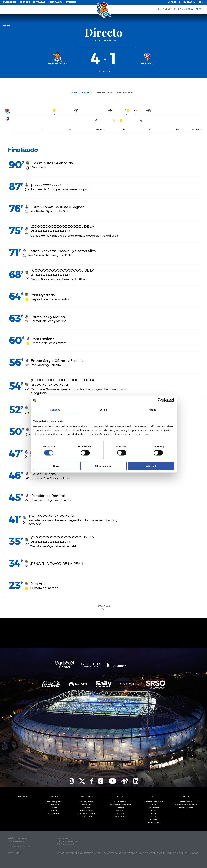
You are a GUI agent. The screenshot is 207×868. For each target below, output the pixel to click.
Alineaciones (124, 93)
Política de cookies (66, 844)
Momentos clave (81, 93)
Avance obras (186, 808)
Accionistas (153, 808)
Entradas (39, 2)
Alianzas (120, 811)
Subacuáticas (87, 811)
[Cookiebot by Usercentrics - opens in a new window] (160, 400)
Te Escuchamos (153, 823)
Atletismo (87, 805)
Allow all (151, 466)
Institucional (120, 802)
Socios (153, 805)
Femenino (54, 805)
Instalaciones (120, 817)
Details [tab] (104, 410)
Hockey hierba (87, 802)
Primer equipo (54, 802)
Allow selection (103, 466)
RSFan (153, 811)
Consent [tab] (55, 410)
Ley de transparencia (120, 805)
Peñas (153, 814)
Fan (153, 797)
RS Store (25, 2)
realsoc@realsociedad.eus (22, 846)
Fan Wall (153, 820)
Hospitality (55, 2)
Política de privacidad (68, 841)
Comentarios (104, 93)
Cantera (54, 811)
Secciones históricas (87, 814)
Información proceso (186, 805)
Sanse (54, 808)
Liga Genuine (54, 814)
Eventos (71, 2)
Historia (120, 808)
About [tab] (152, 410)
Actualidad (21, 797)
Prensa (120, 814)
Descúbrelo (186, 802)
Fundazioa (10, 2)
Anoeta (111, 41)
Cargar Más (104, 607)
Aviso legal (62, 838)
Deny (56, 466)
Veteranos (87, 817)
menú (8, 26)
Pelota (87, 808)
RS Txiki (153, 817)
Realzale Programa (153, 802)
